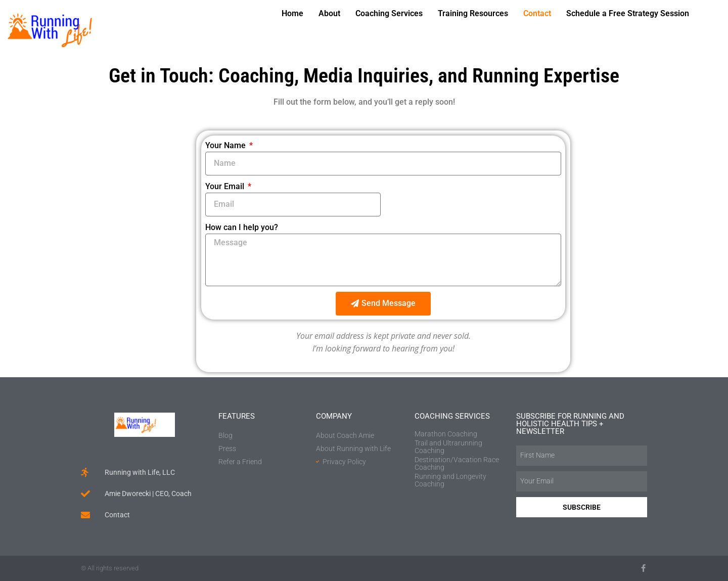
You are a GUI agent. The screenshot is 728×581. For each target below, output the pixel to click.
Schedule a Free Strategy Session (628, 13)
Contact (537, 13)
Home (292, 13)
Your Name (226, 145)
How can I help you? (242, 227)
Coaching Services (389, 13)
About (329, 13)
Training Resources (473, 13)
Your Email (226, 186)
